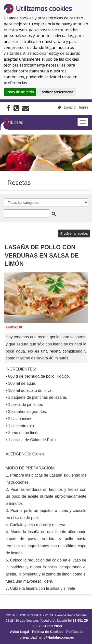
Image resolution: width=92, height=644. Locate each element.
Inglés (84, 107)
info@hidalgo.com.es (57, 637)
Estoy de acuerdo (20, 92)
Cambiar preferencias (56, 92)
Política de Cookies (48, 632)
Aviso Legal (20, 632)
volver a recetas (74, 233)
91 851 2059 (52, 626)
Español (70, 107)
